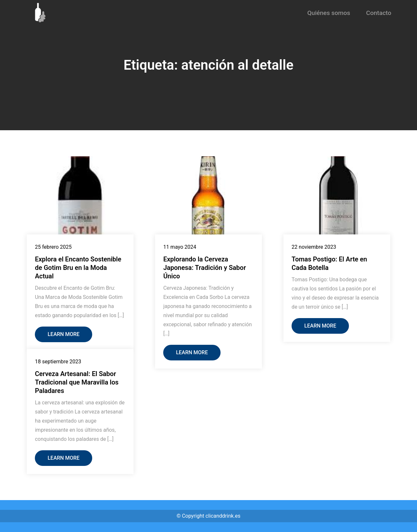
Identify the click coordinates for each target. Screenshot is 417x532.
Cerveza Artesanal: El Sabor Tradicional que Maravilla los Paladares (77, 382)
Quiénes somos (329, 13)
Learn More (64, 334)
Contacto (379, 13)
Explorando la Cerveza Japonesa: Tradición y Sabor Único (205, 268)
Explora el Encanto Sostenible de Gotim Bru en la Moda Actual (78, 268)
